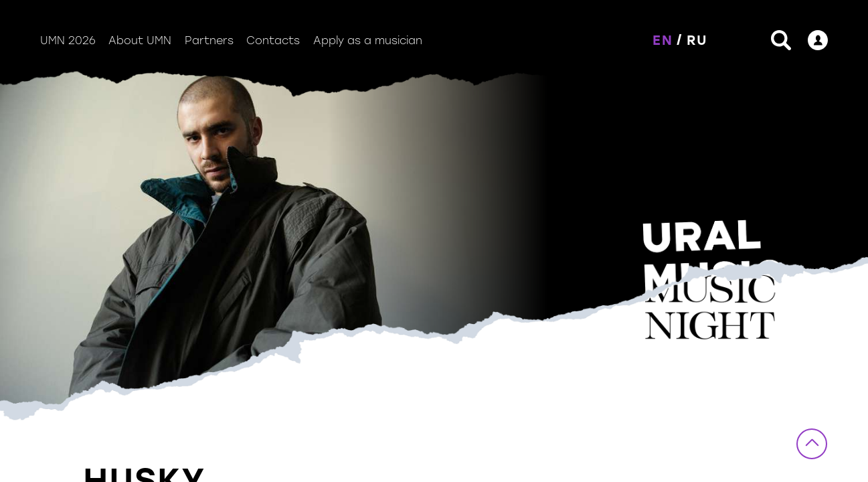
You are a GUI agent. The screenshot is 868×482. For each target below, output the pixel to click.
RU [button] (697, 40)
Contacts (273, 41)
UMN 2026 (68, 41)
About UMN (140, 41)
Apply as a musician (368, 41)
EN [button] (663, 40)
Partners (209, 41)
